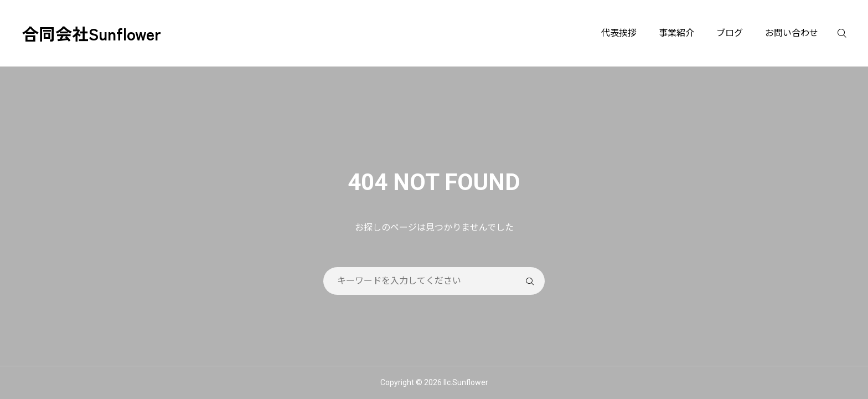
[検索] (849, 33)
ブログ (730, 33)
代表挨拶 (619, 33)
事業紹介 (676, 33)
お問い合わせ (792, 33)
